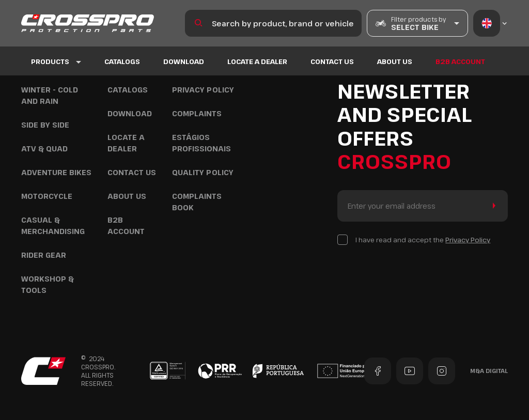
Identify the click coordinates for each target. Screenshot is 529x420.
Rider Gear (44, 255)
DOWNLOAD (184, 61)
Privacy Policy (203, 90)
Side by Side (45, 125)
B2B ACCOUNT (460, 61)
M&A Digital (489, 371)
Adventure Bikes (56, 172)
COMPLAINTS (197, 113)
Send (492, 206)
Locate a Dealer (257, 61)
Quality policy (203, 172)
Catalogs (122, 61)
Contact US (332, 61)
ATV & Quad (44, 149)
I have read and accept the (423, 240)
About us (395, 61)
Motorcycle (47, 196)
